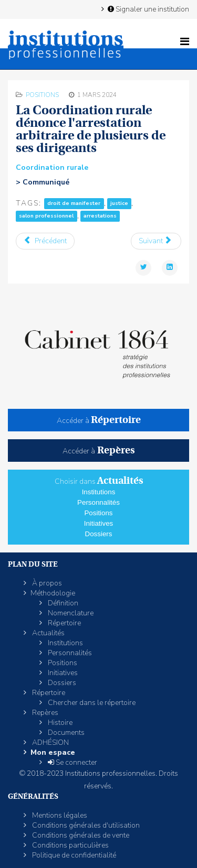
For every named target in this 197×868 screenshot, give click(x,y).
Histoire (59, 723)
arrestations (100, 216)
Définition (62, 603)
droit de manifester (74, 204)
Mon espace (53, 752)
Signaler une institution (148, 9)
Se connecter (72, 762)
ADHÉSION (50, 742)
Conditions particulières (70, 845)
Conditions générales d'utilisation (85, 825)
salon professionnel (46, 216)
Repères (44, 713)
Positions (42, 95)
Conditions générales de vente (80, 835)
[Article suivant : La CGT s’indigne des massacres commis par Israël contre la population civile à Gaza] (156, 241)
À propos (46, 583)
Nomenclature (70, 613)
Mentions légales (59, 815)
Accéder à (99, 421)
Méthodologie (53, 593)
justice (119, 204)
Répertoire (64, 623)
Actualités (48, 633)
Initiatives (99, 523)
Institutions (99, 492)
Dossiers (99, 534)
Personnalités (98, 502)
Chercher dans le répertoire (91, 703)
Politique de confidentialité (73, 855)
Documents (65, 733)
